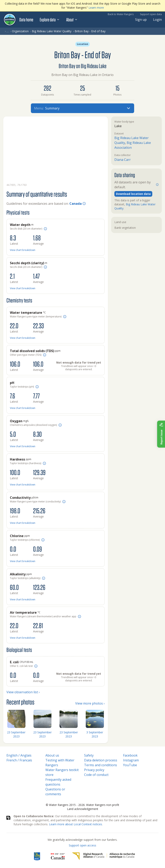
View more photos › (90, 703)
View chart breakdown (23, 250)
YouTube (130, 765)
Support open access (82, 845)
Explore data (50, 20)
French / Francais (19, 760)
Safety (89, 755)
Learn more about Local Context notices (76, 824)
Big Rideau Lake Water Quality (52, 31)
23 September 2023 (16, 734)
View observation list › (23, 692)
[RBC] (37, 856)
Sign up (141, 20)
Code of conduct (96, 775)
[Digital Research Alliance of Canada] (103, 856)
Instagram (131, 760)
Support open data (151, 14)
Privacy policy (94, 770)
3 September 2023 (95, 734)
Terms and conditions (101, 765)
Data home (26, 20)
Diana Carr (123, 160)
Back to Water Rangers (121, 14)
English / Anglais (19, 755)
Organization (20, 31)
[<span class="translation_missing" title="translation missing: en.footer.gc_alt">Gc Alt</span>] (58, 856)
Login (157, 20)
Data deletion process (101, 760)
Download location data (133, 194)
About (72, 20)
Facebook (130, 755)
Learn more (96, 8)
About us (52, 755)
